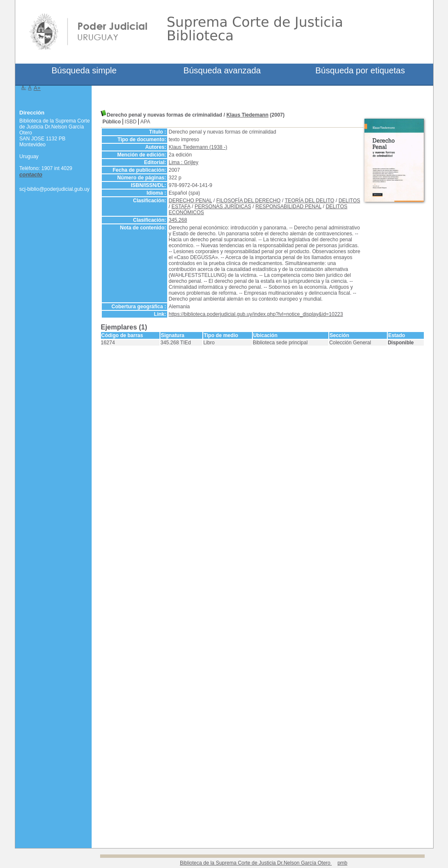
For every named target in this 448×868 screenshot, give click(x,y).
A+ (37, 88)
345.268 (178, 220)
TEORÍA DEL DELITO (309, 201)
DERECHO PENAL (190, 201)
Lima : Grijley (184, 162)
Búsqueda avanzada (222, 70)
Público (112, 122)
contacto (31, 174)
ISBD (131, 122)
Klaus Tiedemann (248, 115)
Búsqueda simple (84, 70)
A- (24, 87)
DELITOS (349, 201)
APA (145, 122)
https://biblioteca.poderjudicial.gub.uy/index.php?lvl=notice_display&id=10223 (256, 314)
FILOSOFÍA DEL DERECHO (249, 201)
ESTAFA (181, 207)
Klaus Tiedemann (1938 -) (198, 147)
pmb (342, 863)
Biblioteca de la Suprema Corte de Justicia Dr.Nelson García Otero (256, 863)
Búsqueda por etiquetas (360, 70)
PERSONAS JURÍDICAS (223, 207)
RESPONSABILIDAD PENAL (288, 207)
